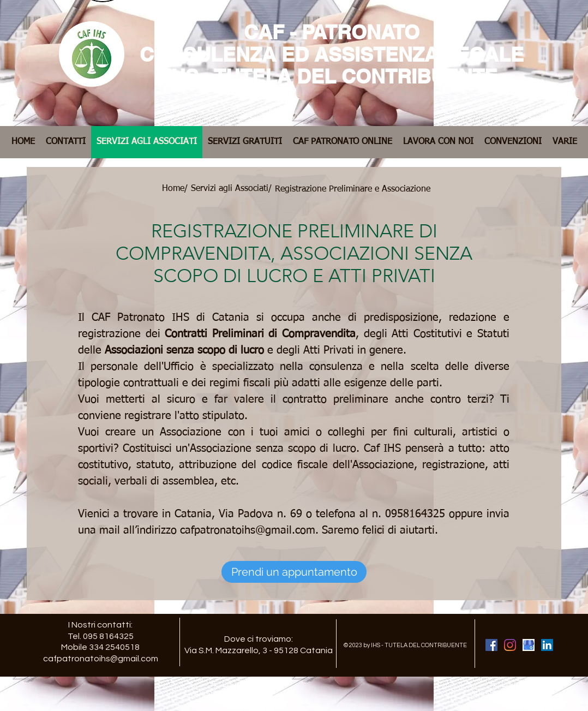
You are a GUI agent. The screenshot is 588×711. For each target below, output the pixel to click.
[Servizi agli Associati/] (231, 189)
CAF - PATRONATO (332, 32)
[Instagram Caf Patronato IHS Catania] (510, 645)
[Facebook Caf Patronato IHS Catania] (491, 645)
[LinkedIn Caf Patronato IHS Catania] (547, 645)
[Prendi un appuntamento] (294, 572)
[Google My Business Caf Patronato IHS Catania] (529, 645)
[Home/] (175, 189)
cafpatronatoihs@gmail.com (248, 530)
